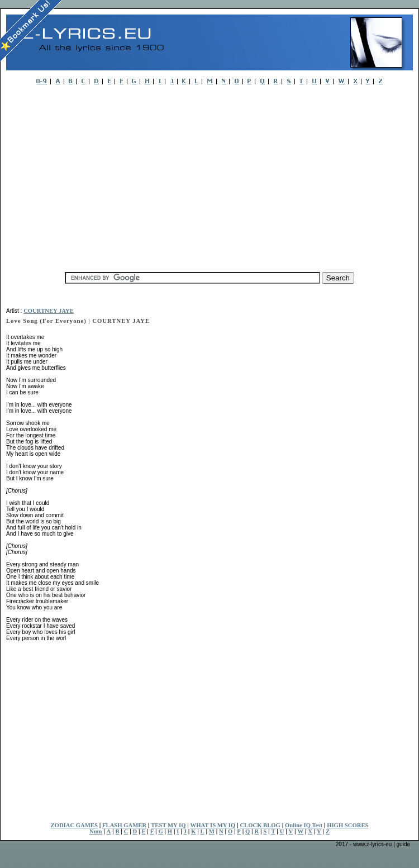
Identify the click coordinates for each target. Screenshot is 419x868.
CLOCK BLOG (260, 825)
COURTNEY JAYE (49, 311)
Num (96, 831)
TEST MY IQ (168, 825)
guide (403, 844)
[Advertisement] (164, 175)
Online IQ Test (304, 825)
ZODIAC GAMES (74, 825)
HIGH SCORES (347, 825)
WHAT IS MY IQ (213, 825)
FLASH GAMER (124, 825)
